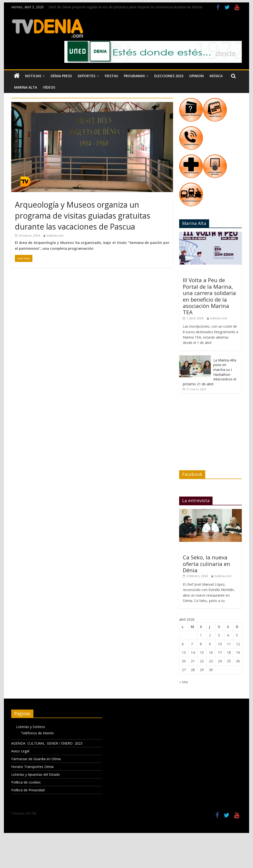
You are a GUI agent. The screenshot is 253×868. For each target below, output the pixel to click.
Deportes (87, 76)
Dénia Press (61, 76)
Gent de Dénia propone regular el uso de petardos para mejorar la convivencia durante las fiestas (126, 7)
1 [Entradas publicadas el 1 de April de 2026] (201, 635)
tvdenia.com (55, 235)
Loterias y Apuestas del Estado (36, 774)
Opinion (196, 76)
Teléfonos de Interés (37, 733)
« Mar (184, 682)
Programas (134, 76)
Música (216, 76)
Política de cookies (26, 782)
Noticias (33, 76)
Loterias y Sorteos (31, 727)
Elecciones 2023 (169, 76)
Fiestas (111, 76)
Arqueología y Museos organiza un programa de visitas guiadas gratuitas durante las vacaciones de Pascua (83, 216)
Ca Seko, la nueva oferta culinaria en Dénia (206, 564)
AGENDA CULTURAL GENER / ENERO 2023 (47, 743)
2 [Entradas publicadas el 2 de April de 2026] (210, 635)
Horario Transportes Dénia (32, 767)
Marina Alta (26, 87)
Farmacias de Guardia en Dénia (36, 759)
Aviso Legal (20, 751)
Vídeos (49, 87)
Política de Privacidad (28, 790)
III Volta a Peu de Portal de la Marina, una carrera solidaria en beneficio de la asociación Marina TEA (209, 296)
